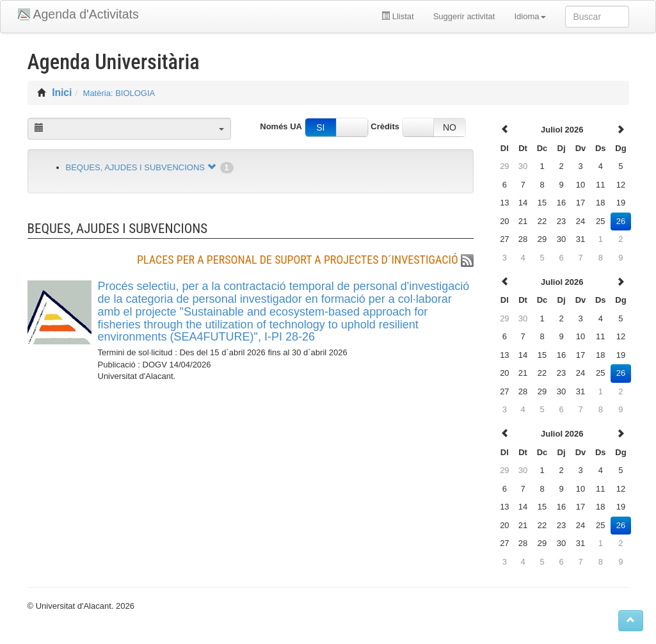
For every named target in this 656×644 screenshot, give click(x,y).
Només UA (281, 126)
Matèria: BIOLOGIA (119, 93)
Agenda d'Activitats (86, 14)
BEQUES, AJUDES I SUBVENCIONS (135, 167)
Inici (62, 93)
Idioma (530, 16)
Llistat (398, 16)
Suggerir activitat (464, 16)
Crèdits (385, 126)
